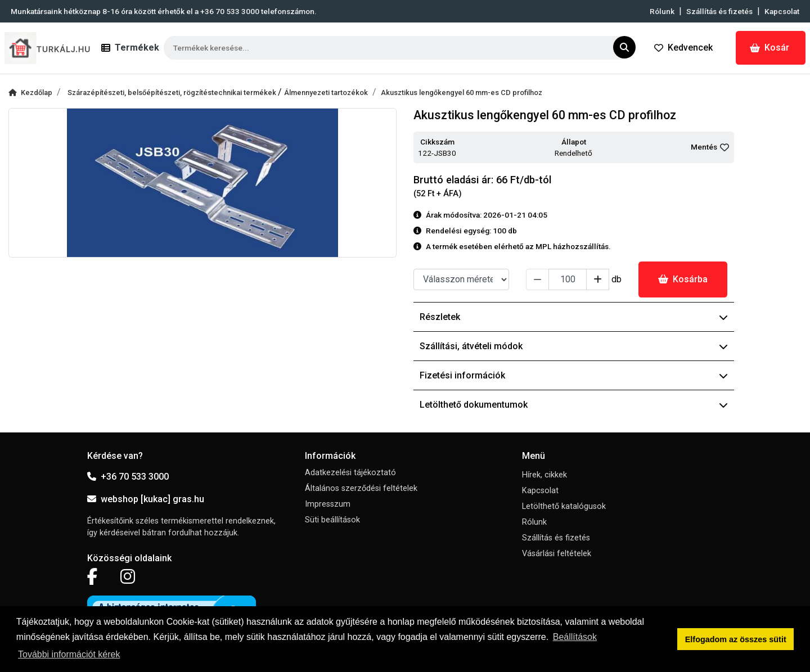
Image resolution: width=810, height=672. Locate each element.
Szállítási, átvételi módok (574, 346)
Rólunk (662, 11)
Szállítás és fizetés (719, 11)
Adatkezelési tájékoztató (350, 473)
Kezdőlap (30, 93)
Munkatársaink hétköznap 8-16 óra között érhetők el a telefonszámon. (164, 11)
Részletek (574, 317)
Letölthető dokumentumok (574, 405)
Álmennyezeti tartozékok (326, 93)
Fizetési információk (574, 375)
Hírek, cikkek (544, 475)
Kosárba (683, 279)
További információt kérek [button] (69, 654)
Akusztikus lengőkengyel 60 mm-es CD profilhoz (462, 93)
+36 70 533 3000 (128, 477)
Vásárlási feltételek (557, 554)
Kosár (769, 48)
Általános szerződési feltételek (361, 488)
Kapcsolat (782, 11)
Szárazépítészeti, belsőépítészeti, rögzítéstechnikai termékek (173, 93)
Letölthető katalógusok (564, 506)
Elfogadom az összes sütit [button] (736, 639)
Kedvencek (683, 48)
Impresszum (328, 504)
